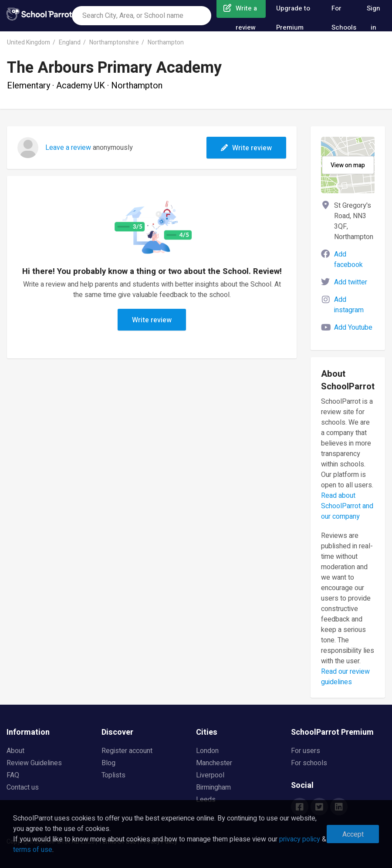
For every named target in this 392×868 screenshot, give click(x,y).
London (207, 751)
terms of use (33, 850)
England (70, 42)
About (15, 751)
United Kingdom (29, 42)
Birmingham (213, 787)
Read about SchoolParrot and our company (347, 506)
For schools (309, 763)
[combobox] (142, 16)
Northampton (166, 42)
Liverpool (210, 775)
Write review (246, 148)
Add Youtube (353, 328)
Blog (108, 763)
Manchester (214, 763)
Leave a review (68, 148)
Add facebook (348, 260)
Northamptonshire (114, 42)
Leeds (206, 800)
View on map (348, 165)
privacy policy (300, 839)
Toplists (113, 775)
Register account (127, 751)
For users (306, 751)
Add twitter (351, 282)
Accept (353, 834)
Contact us (23, 787)
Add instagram (349, 305)
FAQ (13, 775)
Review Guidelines (34, 763)
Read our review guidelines (345, 677)
